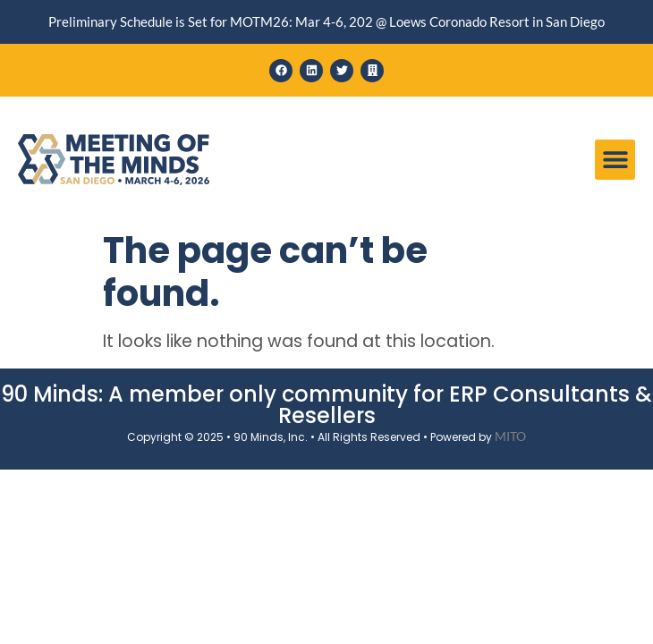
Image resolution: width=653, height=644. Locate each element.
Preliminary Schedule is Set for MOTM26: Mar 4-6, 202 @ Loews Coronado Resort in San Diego (326, 21)
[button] (615, 160)
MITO (510, 436)
